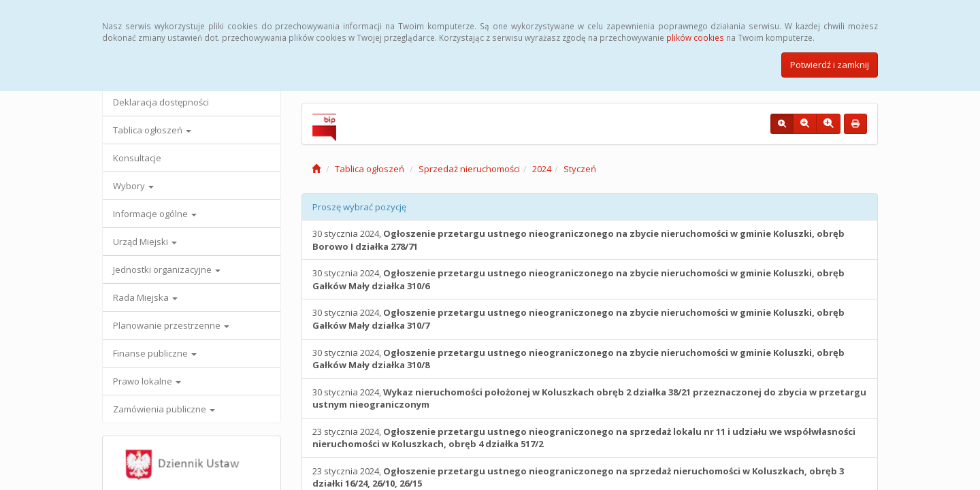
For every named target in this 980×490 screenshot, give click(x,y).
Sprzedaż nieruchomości (469, 169)
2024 (542, 169)
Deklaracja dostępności (161, 102)
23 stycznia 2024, (584, 438)
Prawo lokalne (147, 381)
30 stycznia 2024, (578, 240)
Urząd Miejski (145, 242)
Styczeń (580, 169)
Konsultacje (137, 158)
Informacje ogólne (155, 214)
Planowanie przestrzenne (171, 325)
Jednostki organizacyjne (167, 269)
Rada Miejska (145, 297)
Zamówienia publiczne (164, 409)
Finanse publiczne (155, 353)
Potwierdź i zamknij (830, 65)
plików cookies (695, 37)
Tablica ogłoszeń (152, 130)
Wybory (133, 186)
